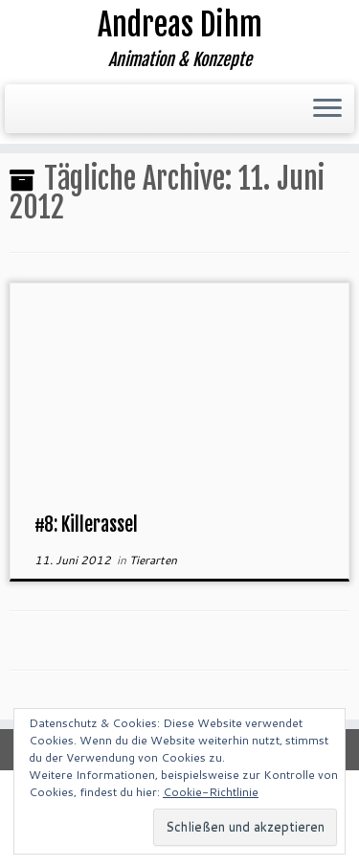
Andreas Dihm (180, 25)
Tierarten (153, 560)
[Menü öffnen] (327, 109)
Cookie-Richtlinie (211, 792)
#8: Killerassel (86, 525)
